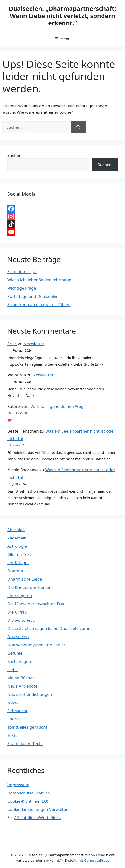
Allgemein (17, 538)
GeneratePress (97, 860)
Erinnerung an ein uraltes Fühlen (39, 304)
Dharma (15, 571)
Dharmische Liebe (25, 579)
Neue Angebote (22, 686)
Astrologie (17, 546)
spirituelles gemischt (27, 727)
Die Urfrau (17, 612)
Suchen (14, 155)
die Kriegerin (20, 595)
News (13, 702)
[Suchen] (78, 127)
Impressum (18, 785)
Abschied (16, 530)
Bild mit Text (19, 554)
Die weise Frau (21, 620)
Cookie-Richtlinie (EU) (28, 801)
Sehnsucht (17, 711)
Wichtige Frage (22, 288)
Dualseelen (18, 637)
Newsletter (34, 344)
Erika (12, 344)
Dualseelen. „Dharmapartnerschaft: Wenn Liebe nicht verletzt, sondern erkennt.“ (62, 16)
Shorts (13, 719)
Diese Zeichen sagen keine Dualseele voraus (50, 628)
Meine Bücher (21, 678)
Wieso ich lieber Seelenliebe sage (39, 280)
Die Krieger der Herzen (29, 587)
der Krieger (18, 563)
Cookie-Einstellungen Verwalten (38, 809)
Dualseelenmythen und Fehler (36, 645)
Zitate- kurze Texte (25, 744)
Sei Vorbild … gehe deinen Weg (54, 406)
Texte (12, 735)
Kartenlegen (19, 661)
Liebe (12, 670)
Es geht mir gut (22, 272)
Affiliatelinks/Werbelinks (37, 818)
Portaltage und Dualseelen (33, 296)
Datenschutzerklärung (29, 793)
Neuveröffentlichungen (30, 694)
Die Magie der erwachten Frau (36, 604)
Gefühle (15, 653)
